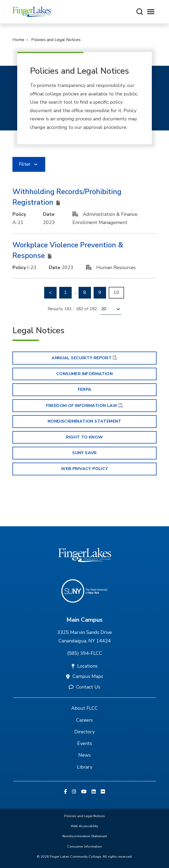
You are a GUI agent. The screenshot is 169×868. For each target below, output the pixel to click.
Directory (84, 732)
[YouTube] (84, 792)
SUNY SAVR (84, 453)
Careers (84, 720)
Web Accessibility (84, 826)
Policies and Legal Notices (56, 40)
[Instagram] (74, 792)
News (84, 755)
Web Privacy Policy (84, 469)
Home (18, 40)
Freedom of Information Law (82, 406)
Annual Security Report (82, 358)
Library (85, 767)
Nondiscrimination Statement (84, 421)
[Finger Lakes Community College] (32, 12)
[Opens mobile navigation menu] (151, 12)
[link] (29, 164)
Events (85, 743)
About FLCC (84, 708)
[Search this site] (140, 12)
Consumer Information (84, 374)
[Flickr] (103, 792)
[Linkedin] (94, 792)
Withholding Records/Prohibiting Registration (67, 197)
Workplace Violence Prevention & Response (68, 251)
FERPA (85, 389)
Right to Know (84, 437)
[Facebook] (65, 792)
